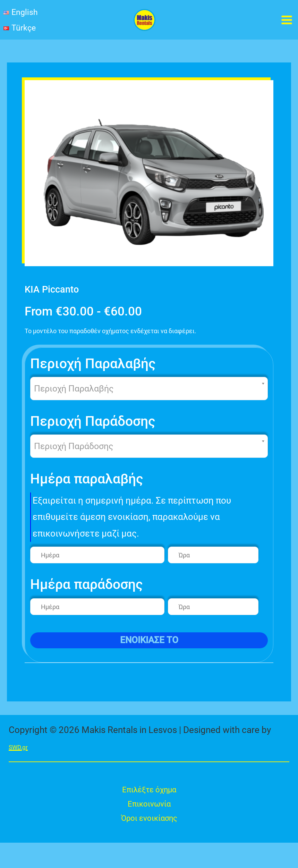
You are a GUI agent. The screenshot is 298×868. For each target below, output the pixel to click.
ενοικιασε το (149, 658)
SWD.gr (23, 764)
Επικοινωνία (149, 826)
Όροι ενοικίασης (149, 842)
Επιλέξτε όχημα (149, 809)
